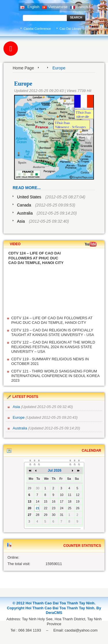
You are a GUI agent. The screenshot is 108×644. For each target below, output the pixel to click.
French (79, 7)
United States (29, 197)
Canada (24, 205)
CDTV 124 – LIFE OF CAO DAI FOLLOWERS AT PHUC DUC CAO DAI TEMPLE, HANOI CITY (52, 320)
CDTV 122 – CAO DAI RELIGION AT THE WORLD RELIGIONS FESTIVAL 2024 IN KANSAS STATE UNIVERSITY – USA (53, 347)
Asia (21, 221)
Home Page (23, 68)
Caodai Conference (37, 29)
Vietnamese (55, 7)
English (30, 7)
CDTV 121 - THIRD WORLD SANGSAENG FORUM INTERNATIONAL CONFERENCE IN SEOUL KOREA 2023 (55, 376)
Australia (25, 213)
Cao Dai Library (71, 29)
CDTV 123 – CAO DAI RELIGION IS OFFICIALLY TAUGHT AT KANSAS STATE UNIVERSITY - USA (53, 332)
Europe (19, 417)
